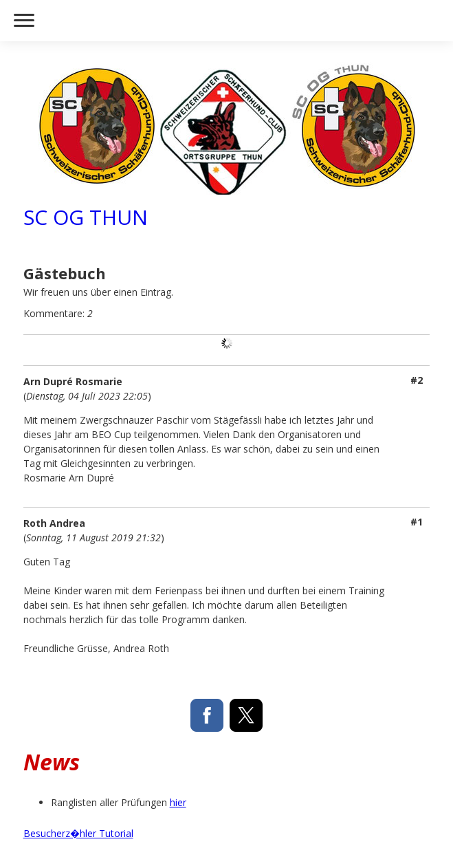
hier (178, 802)
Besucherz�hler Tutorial (78, 833)
